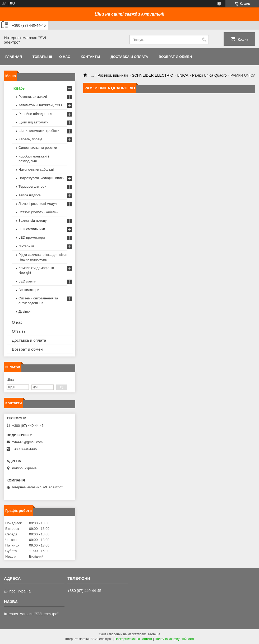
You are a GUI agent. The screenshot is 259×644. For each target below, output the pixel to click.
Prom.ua (154, 634)
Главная (14, 57)
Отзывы (19, 331)
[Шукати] (204, 40)
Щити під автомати (33, 122)
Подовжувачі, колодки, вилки (41, 178)
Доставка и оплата (129, 57)
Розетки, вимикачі (113, 75)
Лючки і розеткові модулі (38, 204)
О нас (65, 57)
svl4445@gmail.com (27, 442)
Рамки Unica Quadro (209, 75)
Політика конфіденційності (174, 639)
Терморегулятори (32, 186)
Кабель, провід (30, 139)
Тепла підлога (30, 195)
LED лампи (27, 281)
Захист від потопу (33, 221)
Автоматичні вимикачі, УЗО (40, 105)
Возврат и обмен (175, 57)
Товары (40, 57)
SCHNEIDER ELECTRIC (152, 75)
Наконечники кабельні (36, 170)
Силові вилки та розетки (38, 148)
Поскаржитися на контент (133, 639)
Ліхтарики (26, 246)
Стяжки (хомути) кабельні (39, 212)
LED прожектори (32, 237)
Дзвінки (24, 311)
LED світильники (32, 229)
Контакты (91, 57)
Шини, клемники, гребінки (39, 131)
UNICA (183, 75)
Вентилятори (29, 290)
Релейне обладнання (35, 114)
